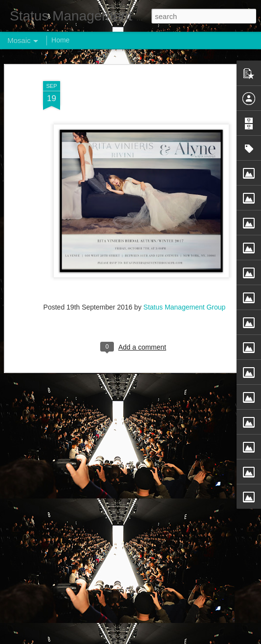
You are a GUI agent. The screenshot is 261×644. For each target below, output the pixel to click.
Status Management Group (184, 306)
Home (60, 40)
